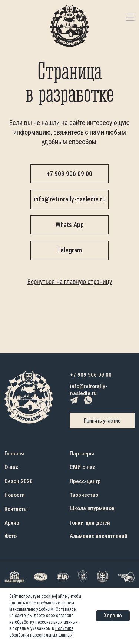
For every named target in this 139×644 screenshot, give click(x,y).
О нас (11, 467)
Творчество (84, 495)
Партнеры (82, 454)
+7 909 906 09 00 (91, 375)
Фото (11, 536)
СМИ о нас (83, 467)
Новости (15, 495)
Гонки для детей (90, 523)
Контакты (16, 509)
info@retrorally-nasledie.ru (89, 390)
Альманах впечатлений (99, 536)
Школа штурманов (92, 508)
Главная (14, 454)
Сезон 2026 (19, 481)
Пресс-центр (85, 481)
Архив (12, 523)
